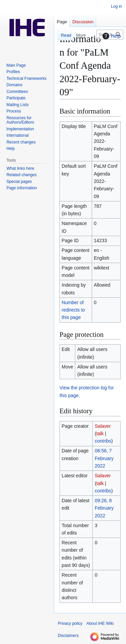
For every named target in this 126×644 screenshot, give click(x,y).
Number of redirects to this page (73, 310)
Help (111, 36)
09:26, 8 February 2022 (104, 508)
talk (100, 433)
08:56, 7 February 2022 (104, 458)
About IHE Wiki (100, 623)
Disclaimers (68, 636)
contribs (103, 441)
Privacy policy (70, 623)
